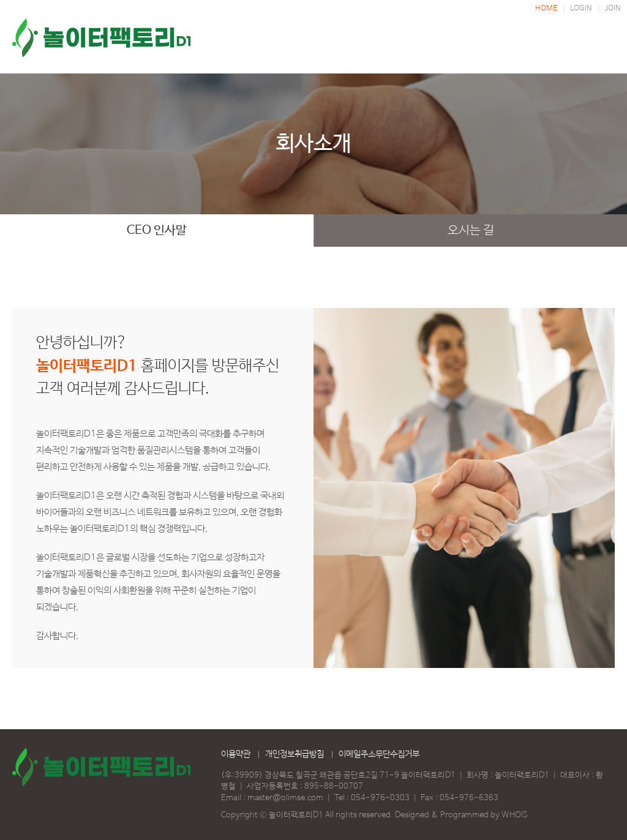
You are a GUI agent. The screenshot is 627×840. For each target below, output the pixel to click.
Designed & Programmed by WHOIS (461, 815)
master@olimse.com (285, 798)
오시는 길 (471, 231)
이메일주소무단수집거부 (379, 754)
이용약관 (236, 754)
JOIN (613, 9)
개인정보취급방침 (295, 754)
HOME (546, 9)
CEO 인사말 (157, 231)
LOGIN (581, 9)
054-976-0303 (380, 798)
